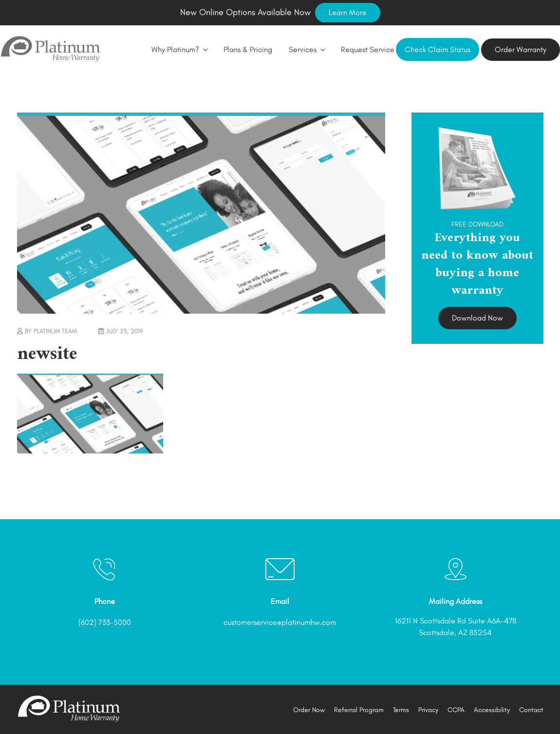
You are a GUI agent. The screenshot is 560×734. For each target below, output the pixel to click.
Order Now (309, 710)
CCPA (456, 710)
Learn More (348, 12)
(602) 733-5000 (105, 622)
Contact (531, 710)
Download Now (477, 318)
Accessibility (492, 710)
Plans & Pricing (248, 49)
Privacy (428, 710)
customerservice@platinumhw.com (280, 622)
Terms (401, 710)
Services (307, 49)
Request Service (368, 49)
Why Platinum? (179, 49)
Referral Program (359, 710)
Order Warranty (521, 49)
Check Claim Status (438, 49)
